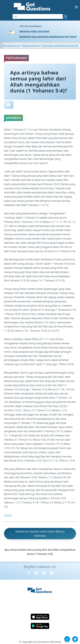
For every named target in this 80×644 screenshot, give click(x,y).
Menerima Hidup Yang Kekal (34, 31)
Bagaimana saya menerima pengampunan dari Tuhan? (48, 37)
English (8, 515)
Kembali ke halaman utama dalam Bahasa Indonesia (40, 534)
